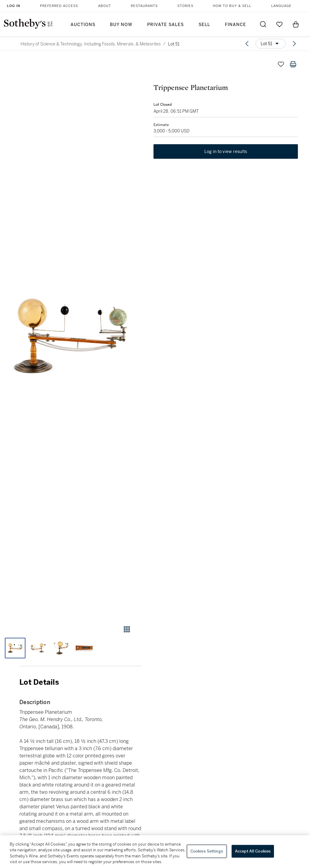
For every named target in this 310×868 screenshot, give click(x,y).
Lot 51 (174, 44)
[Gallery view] (127, 629)
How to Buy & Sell (232, 6)
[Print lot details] (293, 64)
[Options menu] (271, 44)
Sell (204, 25)
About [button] (105, 6)
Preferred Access (59, 6)
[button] (71, 336)
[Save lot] (281, 64)
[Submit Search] (263, 24)
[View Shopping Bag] (296, 24)
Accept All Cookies (253, 851)
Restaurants (144, 6)
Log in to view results (226, 151)
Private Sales (165, 25)
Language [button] (281, 6)
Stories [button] (185, 6)
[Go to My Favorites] (279, 24)
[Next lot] (294, 44)
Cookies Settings (207, 851)
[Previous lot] (247, 44)
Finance (236, 25)
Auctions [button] (83, 25)
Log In (14, 6)
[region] (155, 852)
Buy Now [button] (121, 25)
